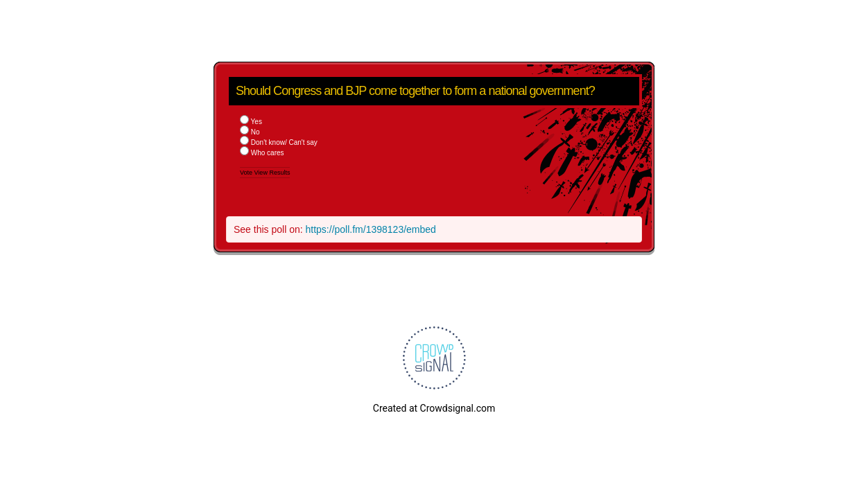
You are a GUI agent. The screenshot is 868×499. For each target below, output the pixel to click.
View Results (272, 173)
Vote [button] (247, 173)
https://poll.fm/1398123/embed (371, 229)
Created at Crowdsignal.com (434, 408)
